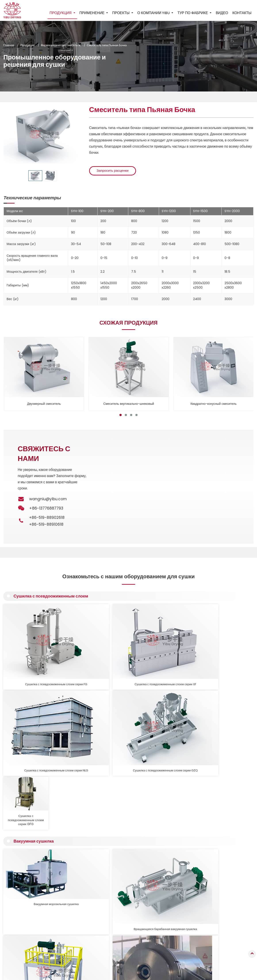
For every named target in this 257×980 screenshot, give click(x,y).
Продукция (27, 45)
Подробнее (25, 836)
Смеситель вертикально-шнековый (129, 404)
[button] (121, 415)
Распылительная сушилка (117, 889)
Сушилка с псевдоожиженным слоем (53, 597)
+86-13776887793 (234, 910)
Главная (9, 45)
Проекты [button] (121, 13)
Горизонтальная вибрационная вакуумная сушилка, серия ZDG (176, 721)
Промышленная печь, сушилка (120, 922)
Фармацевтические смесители (61, 45)
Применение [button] (92, 13)
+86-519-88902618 (47, 518)
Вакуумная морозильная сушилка (26, 719)
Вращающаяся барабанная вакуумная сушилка (76, 721)
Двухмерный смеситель (44, 404)
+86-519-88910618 (47, 524)
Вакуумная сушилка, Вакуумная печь (226, 719)
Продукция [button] (61, 13)
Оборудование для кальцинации (121, 934)
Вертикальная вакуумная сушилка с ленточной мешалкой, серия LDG (126, 721)
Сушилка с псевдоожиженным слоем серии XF (76, 648)
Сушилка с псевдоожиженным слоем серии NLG (126, 648)
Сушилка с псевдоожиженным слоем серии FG (26, 648)
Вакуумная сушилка (35, 670)
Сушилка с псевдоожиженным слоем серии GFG (226, 648)
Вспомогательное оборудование (121, 950)
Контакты (242, 13)
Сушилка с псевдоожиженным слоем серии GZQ (176, 648)
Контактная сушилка (114, 911)
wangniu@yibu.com (48, 499)
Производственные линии (117, 956)
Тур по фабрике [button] (193, 13)
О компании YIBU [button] (154, 13)
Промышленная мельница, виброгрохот (118, 942)
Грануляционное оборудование (121, 883)
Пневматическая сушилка (117, 916)
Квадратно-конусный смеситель (213, 404)
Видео (222, 13)
